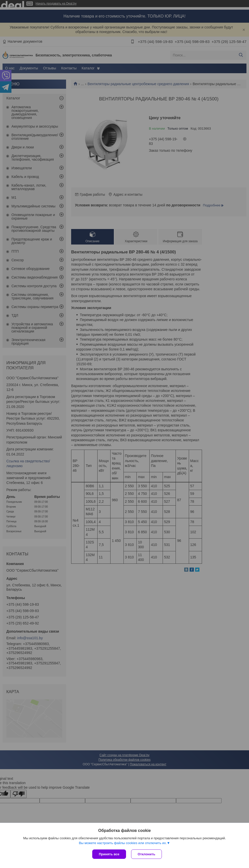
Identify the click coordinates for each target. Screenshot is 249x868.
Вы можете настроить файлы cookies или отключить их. (123, 843)
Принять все (109, 854)
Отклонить (146, 854)
